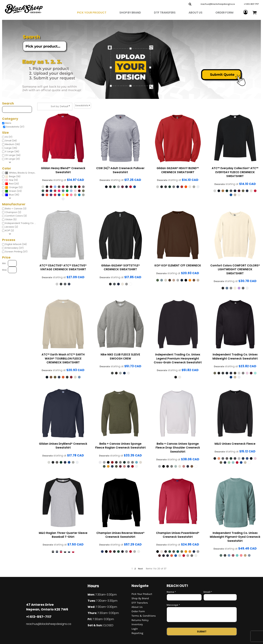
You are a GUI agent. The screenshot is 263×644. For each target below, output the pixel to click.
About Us (137, 607)
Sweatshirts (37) (15, 127)
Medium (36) (12, 144)
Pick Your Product (142, 594)
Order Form (138, 611)
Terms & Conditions (144, 616)
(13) (11, 180)
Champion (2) (13, 212)
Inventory (137, 624)
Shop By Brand (140, 598)
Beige (12, 176)
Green (13, 191)
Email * (208, 592)
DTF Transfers (140, 603)
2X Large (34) (13, 155)
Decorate (47, 180)
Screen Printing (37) (16, 252)
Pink (11, 180)
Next (140, 569)
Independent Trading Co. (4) (21, 223)
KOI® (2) (9, 231)
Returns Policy (140, 620)
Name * (171, 592)
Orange (13, 187)
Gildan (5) (11, 219)
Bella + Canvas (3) (16, 209)
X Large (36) (12, 151)
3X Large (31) (12, 159)
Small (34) (11, 141)
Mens (8, 123)
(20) (12, 184)
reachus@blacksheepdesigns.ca (218, 4)
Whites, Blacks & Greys (22, 173)
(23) (13, 191)
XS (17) (9, 137)
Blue (11, 195)
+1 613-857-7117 (251, 4)
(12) (14, 187)
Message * (173, 605)
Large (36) (11, 148)
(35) (12, 195)
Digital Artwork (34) (16, 244)
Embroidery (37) (14, 248)
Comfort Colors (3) (16, 216)
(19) (13, 177)
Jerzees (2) (11, 227)
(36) (22, 173)
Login (135, 629)
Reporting (137, 633)
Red (11, 184)
